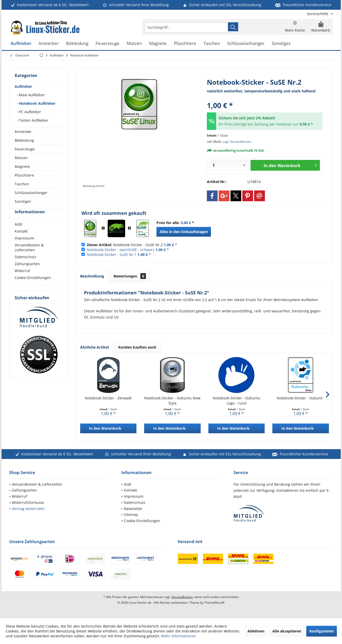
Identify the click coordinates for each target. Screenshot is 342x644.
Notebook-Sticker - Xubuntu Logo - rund (237, 401)
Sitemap (131, 515)
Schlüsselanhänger (31, 193)
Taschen (22, 184)
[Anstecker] (49, 44)
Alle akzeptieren (287, 631)
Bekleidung (24, 140)
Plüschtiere (24, 175)
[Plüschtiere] (185, 44)
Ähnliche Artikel (94, 347)
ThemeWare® (214, 603)
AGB (18, 233)
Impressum (24, 247)
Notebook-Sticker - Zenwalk (108, 398)
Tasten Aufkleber (33, 120)
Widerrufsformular (28, 502)
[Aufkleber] (21, 44)
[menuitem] (318, 14)
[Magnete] (158, 44)
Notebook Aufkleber (37, 103)
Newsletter (133, 509)
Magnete (22, 166)
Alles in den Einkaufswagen (184, 232)
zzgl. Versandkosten (237, 142)
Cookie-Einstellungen (33, 287)
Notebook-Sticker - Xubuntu (301, 398)
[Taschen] (212, 44)
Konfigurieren (322, 631)
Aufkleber (23, 86)
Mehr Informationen (179, 636)
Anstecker (23, 132)
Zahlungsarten (27, 273)
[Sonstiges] (281, 44)
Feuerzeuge (25, 149)
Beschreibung (92, 276)
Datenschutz (25, 266)
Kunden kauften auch (137, 347)
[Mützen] (134, 44)
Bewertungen (130, 276)
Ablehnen (256, 631)
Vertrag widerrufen (28, 509)
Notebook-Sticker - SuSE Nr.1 (112, 254)
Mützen (21, 158)
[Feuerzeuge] (108, 44)
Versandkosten (182, 597)
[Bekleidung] (77, 44)
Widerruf (22, 280)
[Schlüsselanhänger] (246, 44)
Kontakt (21, 240)
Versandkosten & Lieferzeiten (29, 257)
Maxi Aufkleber (31, 95)
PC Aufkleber (30, 112)
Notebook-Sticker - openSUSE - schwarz (121, 250)
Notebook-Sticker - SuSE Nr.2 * (132, 245)
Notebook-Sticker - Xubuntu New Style (172, 401)
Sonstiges (23, 201)
